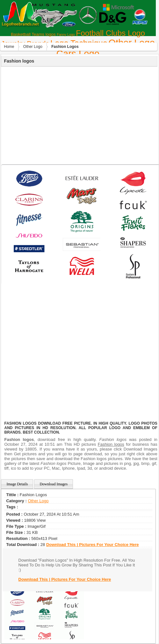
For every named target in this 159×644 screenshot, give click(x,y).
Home (9, 47)
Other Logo (33, 47)
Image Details (17, 484)
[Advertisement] (79, 115)
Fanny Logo (66, 34)
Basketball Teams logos (33, 34)
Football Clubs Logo (110, 33)
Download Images (54, 484)
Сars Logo (78, 53)
